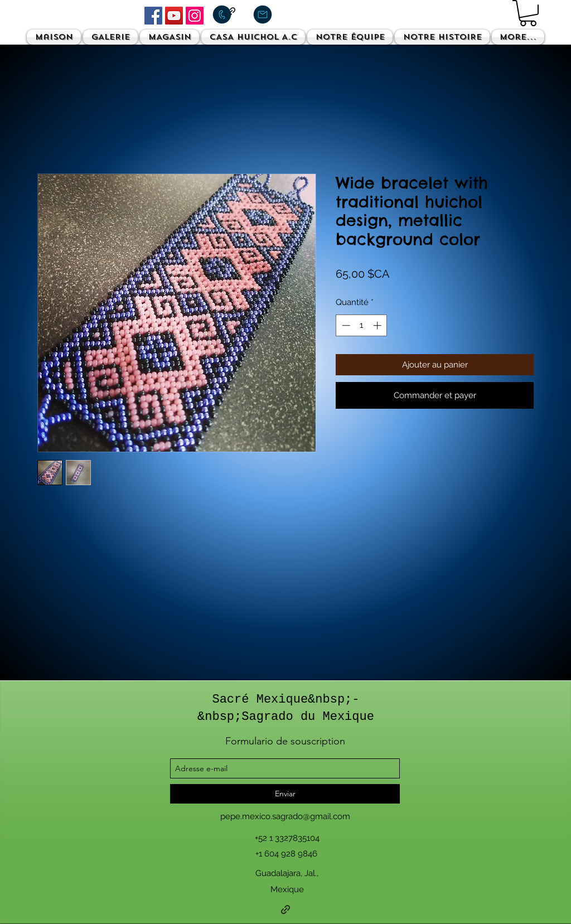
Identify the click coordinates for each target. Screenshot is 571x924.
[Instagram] (195, 16)
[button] (528, 13)
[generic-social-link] (285, 910)
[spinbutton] (362, 325)
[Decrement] (345, 325)
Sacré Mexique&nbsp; (282, 700)
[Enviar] (285, 794)
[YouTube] (174, 16)
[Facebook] (153, 16)
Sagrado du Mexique (308, 717)
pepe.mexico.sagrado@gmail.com (285, 816)
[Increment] (378, 325)
